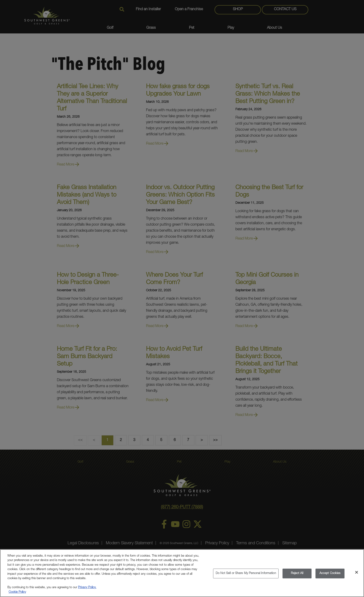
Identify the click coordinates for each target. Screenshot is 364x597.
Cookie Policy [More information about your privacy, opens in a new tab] (17, 595)
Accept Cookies (330, 576)
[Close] (357, 575)
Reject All (297, 576)
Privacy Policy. (87, 590)
